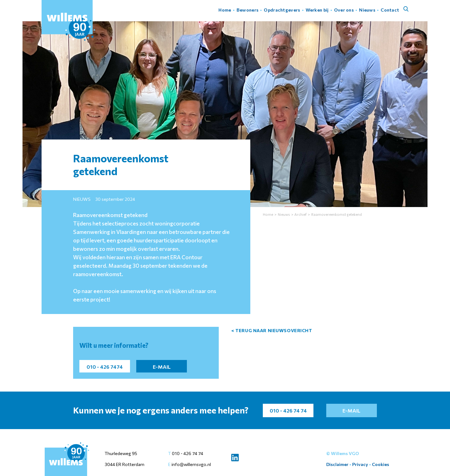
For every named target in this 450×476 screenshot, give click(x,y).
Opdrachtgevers (282, 10)
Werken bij (317, 10)
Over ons (344, 10)
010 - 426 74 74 (187, 453)
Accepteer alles (363, 460)
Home (225, 10)
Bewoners (247, 10)
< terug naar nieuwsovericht (272, 330)
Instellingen (404, 460)
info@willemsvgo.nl (191, 464)
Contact (390, 10)
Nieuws (367, 10)
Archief (300, 214)
